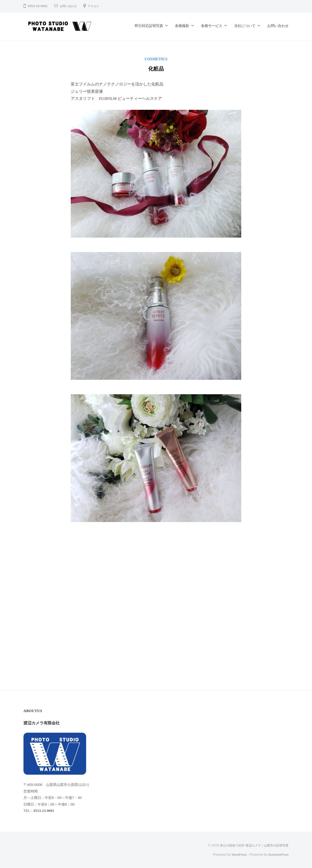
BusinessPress (277, 855)
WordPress (236, 855)
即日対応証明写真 (149, 26)
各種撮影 (182, 26)
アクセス (97, 6)
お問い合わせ (70, 6)
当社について (245, 26)
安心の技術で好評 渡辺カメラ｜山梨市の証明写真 (252, 845)
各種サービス (212, 26)
